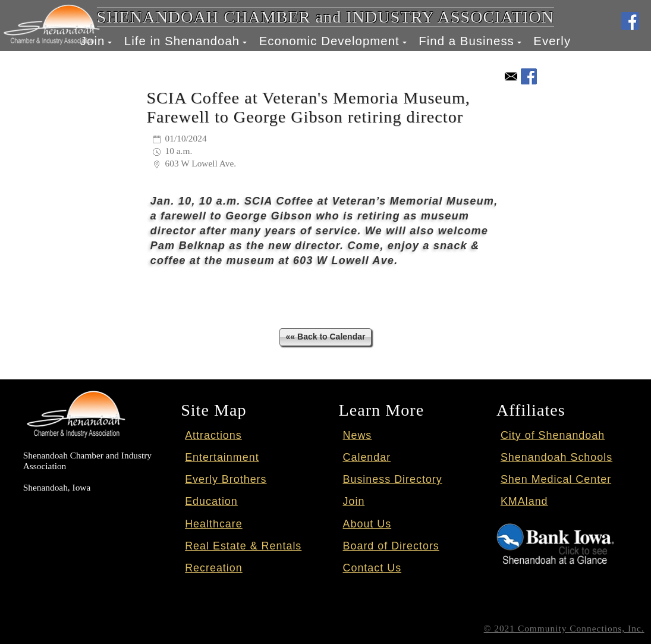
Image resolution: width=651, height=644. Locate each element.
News (358, 435)
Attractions (213, 435)
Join (354, 501)
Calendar (367, 457)
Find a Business (466, 41)
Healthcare (214, 524)
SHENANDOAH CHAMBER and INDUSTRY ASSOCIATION (325, 17)
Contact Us (372, 568)
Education (211, 501)
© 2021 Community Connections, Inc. (564, 628)
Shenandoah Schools (556, 457)
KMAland (524, 501)
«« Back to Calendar (326, 337)
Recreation (214, 568)
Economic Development (329, 41)
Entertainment (222, 457)
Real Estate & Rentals (243, 546)
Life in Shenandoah (182, 41)
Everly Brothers (226, 479)
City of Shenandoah (553, 435)
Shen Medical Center (556, 479)
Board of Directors (391, 546)
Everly (552, 41)
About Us (367, 524)
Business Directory (393, 479)
